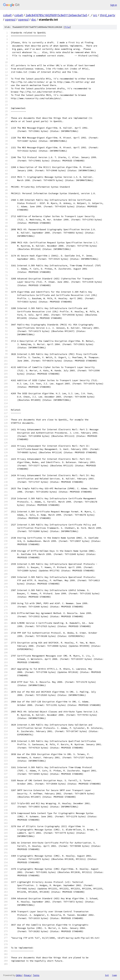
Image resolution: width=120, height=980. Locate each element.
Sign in (114, 5)
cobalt (7, 15)
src (95, 15)
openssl (10, 20)
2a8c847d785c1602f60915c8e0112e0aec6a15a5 (56, 15)
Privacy (27, 975)
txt (107, 975)
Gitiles (19, 975)
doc (34, 20)
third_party (107, 15)
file (67, 27)
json (114, 975)
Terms (36, 975)
